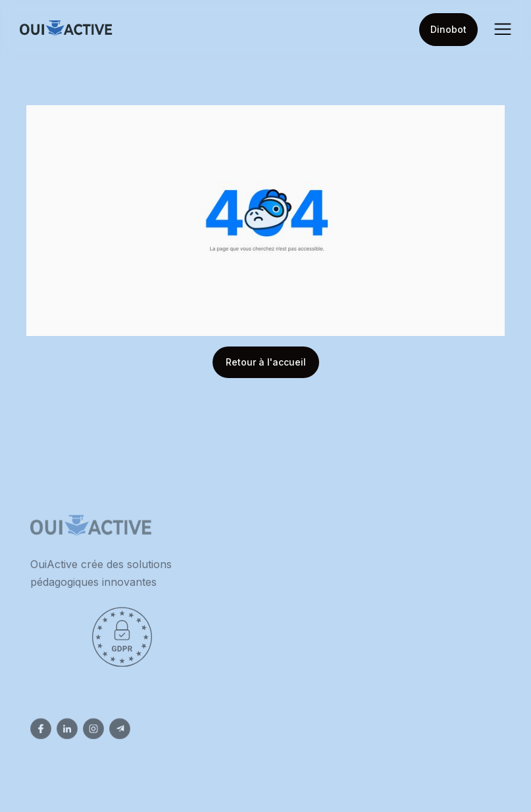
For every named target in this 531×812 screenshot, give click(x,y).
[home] (66, 30)
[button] (503, 30)
